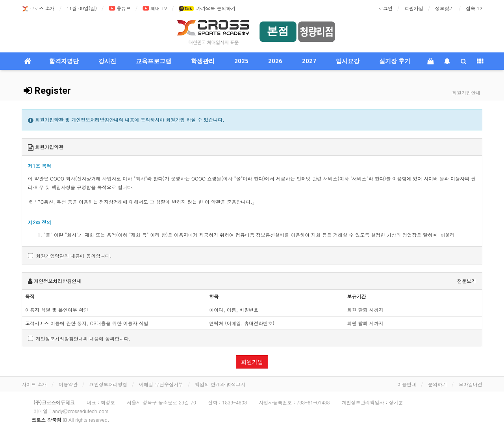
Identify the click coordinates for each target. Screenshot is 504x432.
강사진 (107, 61)
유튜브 (120, 8)
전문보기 (467, 281)
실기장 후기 (395, 61)
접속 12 (474, 8)
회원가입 (414, 8)
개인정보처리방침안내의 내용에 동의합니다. (79, 338)
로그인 (385, 8)
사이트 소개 (34, 384)
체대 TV (155, 8)
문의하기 (437, 384)
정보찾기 (445, 8)
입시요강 (348, 61)
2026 (275, 61)
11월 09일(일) (82, 8)
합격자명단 (64, 61)
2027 (309, 61)
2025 (241, 61)
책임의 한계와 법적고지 (220, 384)
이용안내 (407, 384)
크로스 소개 (38, 8)
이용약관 (68, 384)
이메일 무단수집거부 (161, 384)
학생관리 (203, 61)
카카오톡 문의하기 (207, 8)
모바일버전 (471, 384)
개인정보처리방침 (108, 384)
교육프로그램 (154, 61)
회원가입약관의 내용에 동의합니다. (70, 256)
